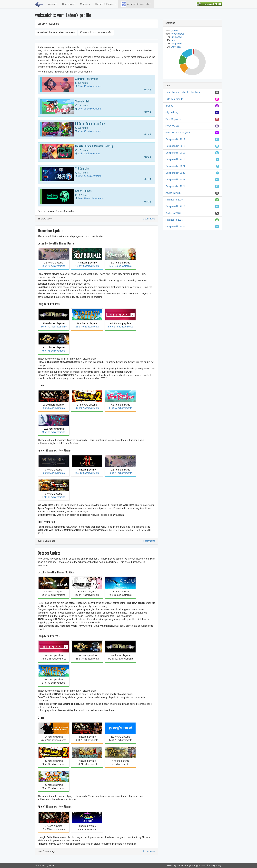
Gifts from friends (174, 99)
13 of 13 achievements (90, 86)
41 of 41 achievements (90, 131)
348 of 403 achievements (54, 327)
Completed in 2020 (175, 159)
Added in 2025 (173, 193)
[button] (124, 4)
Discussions (69, 4)
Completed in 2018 (175, 146)
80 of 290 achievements (90, 198)
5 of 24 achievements (121, 266)
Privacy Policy (215, 866)
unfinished (176, 37)
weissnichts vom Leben (136, 4)
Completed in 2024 (175, 186)
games (174, 30)
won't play (176, 47)
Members (85, 4)
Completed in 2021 (175, 166)
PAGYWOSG (172, 126)
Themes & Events (105, 4)
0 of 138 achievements (87, 473)
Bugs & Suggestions (196, 866)
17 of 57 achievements (121, 408)
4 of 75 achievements (54, 408)
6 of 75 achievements (89, 154)
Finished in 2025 (174, 200)
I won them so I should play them (183, 92)
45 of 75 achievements (54, 351)
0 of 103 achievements (54, 497)
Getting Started (176, 866)
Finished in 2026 (174, 220)
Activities (53, 4)
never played (178, 34)
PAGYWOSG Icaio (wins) (178, 133)
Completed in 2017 (175, 139)
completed (176, 44)
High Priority (172, 112)
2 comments (149, 219)
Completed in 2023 (175, 180)
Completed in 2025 (175, 206)
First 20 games (173, 119)
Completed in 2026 (175, 226)
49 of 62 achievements (87, 408)
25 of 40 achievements (87, 327)
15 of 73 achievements (54, 432)
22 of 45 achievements (90, 176)
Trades (169, 106)
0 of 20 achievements (54, 473)
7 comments (149, 541)
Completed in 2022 (175, 173)
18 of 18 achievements (87, 266)
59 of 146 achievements (121, 327)
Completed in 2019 (175, 153)
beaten (175, 40)
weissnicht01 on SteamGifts (96, 32)
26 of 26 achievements (90, 109)
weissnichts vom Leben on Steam (56, 32)
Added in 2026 (173, 213)
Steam (51, 866)
